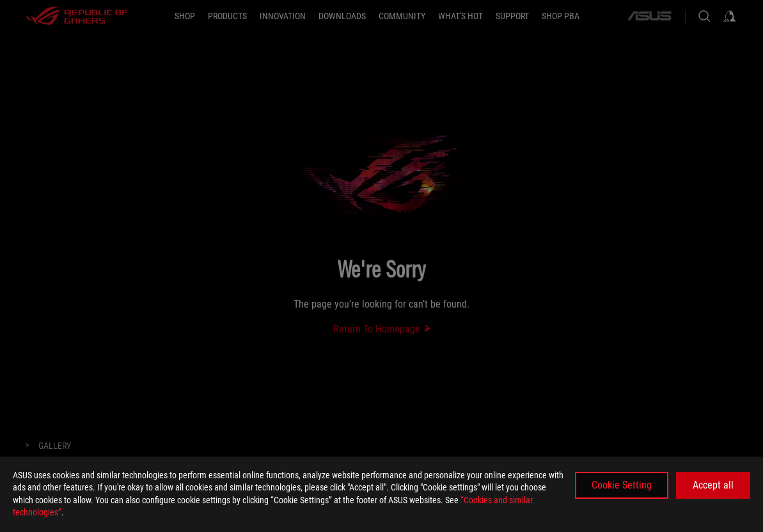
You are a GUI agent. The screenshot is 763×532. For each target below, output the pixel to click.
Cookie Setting (622, 485)
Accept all (713, 485)
